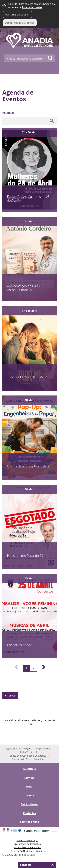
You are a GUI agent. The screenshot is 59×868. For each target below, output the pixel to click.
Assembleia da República (27, 847)
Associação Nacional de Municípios (29, 851)
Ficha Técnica (27, 752)
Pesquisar (8, 113)
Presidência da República (27, 844)
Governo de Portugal (27, 840)
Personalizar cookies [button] (18, 15)
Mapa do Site (43, 749)
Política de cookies (32, 7)
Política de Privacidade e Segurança (27, 756)
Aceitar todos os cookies (20, 23)
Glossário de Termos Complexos (29, 759)
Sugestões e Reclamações (18, 749)
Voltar (12, 696)
